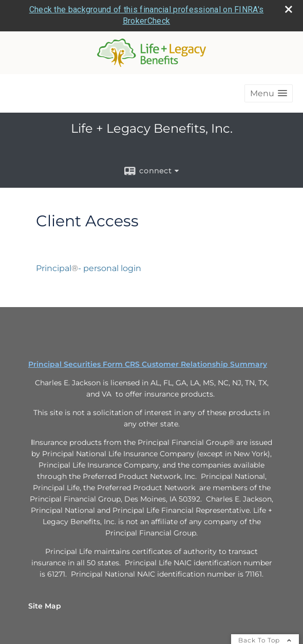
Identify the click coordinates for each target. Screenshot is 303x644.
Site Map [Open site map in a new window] (45, 605)
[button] (269, 92)
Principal (54, 267)
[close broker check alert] (289, 8)
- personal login (111, 267)
